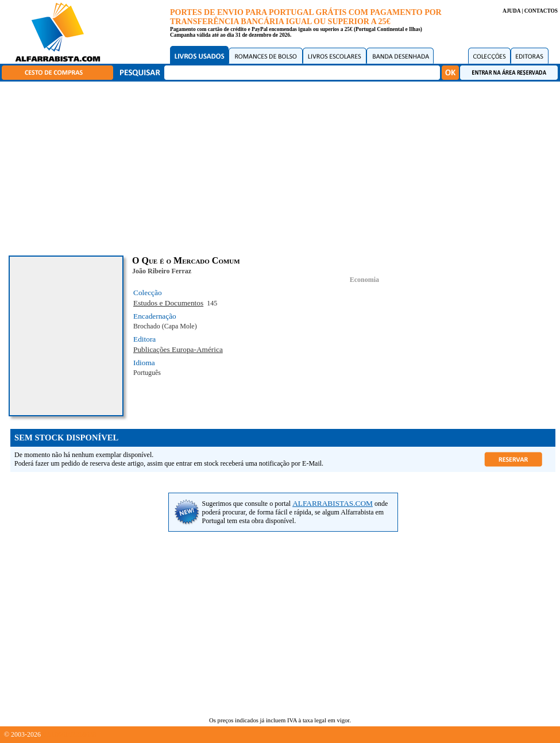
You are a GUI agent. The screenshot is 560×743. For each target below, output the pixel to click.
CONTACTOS (541, 11)
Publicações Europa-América (178, 349)
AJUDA (511, 11)
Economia (364, 280)
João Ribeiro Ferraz (162, 271)
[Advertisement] (283, 167)
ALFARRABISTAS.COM (333, 503)
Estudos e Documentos (168, 303)
